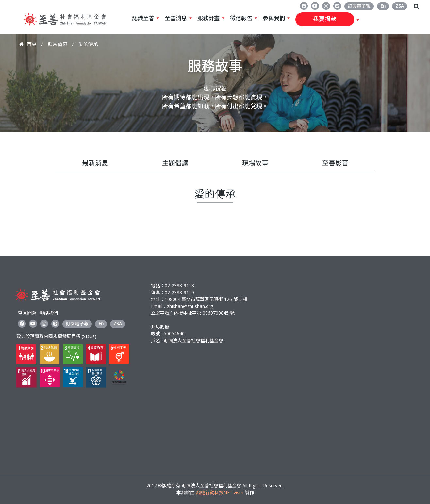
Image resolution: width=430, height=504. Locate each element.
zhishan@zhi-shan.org (190, 306)
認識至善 (143, 18)
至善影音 (335, 163)
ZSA (400, 6)
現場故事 (255, 163)
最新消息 (95, 163)
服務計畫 (208, 18)
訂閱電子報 (359, 6)
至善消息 (176, 18)
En (383, 6)
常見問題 (27, 313)
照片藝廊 (58, 44)
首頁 (32, 44)
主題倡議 (175, 163)
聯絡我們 (49, 313)
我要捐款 (325, 19)
